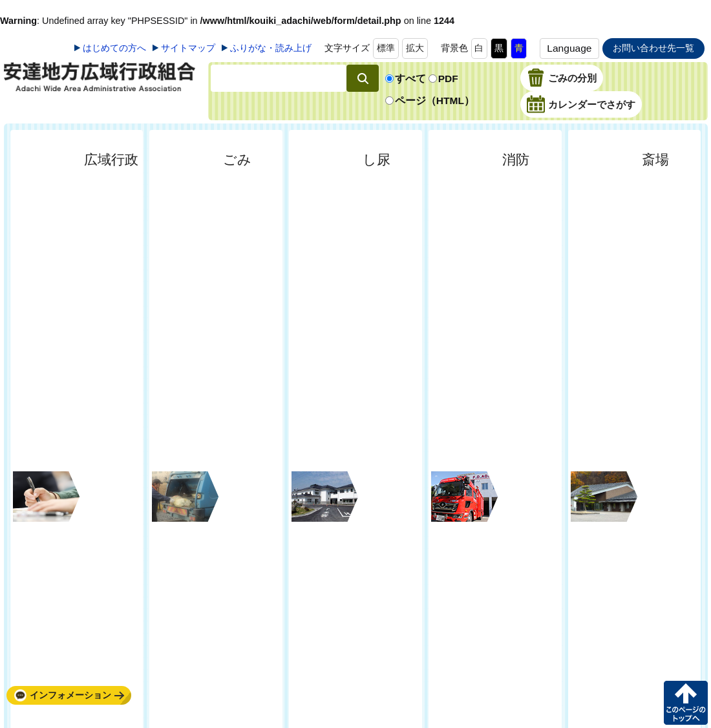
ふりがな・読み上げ (271, 48)
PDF (448, 79)
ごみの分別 (572, 79)
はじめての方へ (114, 48)
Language (569, 48)
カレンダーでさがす (592, 105)
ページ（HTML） (435, 101)
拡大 (415, 48)
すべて (410, 79)
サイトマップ (188, 48)
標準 (386, 48)
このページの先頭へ (686, 703)
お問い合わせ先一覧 (653, 48)
